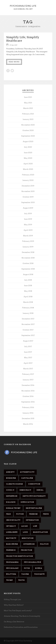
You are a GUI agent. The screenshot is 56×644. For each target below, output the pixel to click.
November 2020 (28, 125)
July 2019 (28, 214)
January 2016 (28, 413)
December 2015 (28, 419)
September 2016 (28, 402)
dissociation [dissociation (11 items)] (27, 502)
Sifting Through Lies (12, 599)
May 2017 (28, 358)
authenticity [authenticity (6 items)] (27, 472)
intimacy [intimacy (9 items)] (11, 526)
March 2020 (28, 169)
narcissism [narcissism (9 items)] (12, 544)
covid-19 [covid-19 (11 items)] (10, 490)
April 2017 (28, 363)
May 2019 (28, 225)
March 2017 (28, 369)
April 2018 (28, 297)
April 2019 (28, 230)
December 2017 (28, 319)
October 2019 (28, 197)
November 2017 (28, 324)
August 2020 (28, 142)
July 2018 (28, 280)
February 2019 (28, 241)
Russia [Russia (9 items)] (39, 568)
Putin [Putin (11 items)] (27, 568)
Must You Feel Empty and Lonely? (18, 611)
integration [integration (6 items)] (32, 520)
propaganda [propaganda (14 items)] (12, 562)
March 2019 (28, 236)
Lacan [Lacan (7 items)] (24, 526)
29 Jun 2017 (13, 45)
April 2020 (28, 164)
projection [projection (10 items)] (27, 550)
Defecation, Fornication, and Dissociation (21, 627)
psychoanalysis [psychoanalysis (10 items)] (33, 562)
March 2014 (28, 424)
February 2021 (28, 114)
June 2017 (28, 352)
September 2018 (28, 269)
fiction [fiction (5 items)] (20, 514)
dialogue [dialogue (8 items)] (11, 502)
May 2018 (28, 291)
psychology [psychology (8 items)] (12, 568)
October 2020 (28, 130)
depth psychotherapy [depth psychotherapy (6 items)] (34, 496)
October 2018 (28, 263)
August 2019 (28, 208)
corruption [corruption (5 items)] (34, 484)
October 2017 (28, 330)
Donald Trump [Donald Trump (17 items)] (13, 508)
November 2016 (28, 391)
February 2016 (28, 407)
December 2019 (28, 186)
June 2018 (28, 286)
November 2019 (28, 191)
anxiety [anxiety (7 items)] (10, 472)
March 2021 (28, 108)
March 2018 (28, 302)
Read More (14, 62)
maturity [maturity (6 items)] (11, 538)
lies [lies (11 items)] (35, 526)
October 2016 (28, 396)
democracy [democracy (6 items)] (25, 490)
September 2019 (28, 202)
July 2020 (28, 147)
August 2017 (28, 341)
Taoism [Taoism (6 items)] (25, 574)
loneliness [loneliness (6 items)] (12, 532)
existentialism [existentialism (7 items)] (34, 508)
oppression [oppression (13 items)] (29, 544)
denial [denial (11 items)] (40, 490)
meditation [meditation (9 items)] (28, 538)
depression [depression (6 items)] (12, 496)
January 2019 (28, 247)
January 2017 (28, 380)
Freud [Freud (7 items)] (46, 514)
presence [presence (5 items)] (11, 550)
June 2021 (28, 97)
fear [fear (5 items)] (8, 514)
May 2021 (28, 103)
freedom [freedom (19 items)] (33, 514)
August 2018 (28, 274)
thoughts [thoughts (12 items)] (39, 574)
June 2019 (28, 219)
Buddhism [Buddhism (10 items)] (11, 478)
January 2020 (28, 180)
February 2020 (28, 175)
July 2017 (28, 346)
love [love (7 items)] (25, 532)
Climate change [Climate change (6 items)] (14, 484)
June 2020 (28, 153)
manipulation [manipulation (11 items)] (40, 532)
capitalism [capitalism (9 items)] (27, 478)
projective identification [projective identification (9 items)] (19, 556)
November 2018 (28, 258)
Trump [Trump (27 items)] (9, 580)
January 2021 (28, 119)
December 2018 (28, 252)
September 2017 (28, 335)
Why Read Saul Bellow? (14, 605)
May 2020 (28, 158)
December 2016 (28, 385)
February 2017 (28, 374)
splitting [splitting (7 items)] (11, 574)
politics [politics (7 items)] (44, 544)
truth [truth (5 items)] (21, 580)
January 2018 (28, 313)
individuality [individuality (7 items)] (13, 520)
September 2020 (28, 136)
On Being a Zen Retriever (14, 622)
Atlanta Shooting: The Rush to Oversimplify (22, 616)
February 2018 (28, 308)
